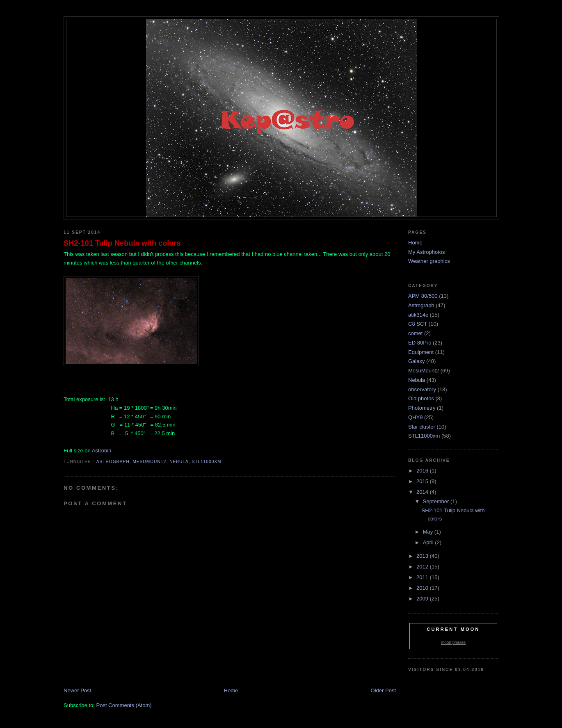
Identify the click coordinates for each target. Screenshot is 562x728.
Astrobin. (102, 451)
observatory (422, 389)
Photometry (422, 408)
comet (415, 333)
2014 (423, 492)
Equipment (421, 352)
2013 (423, 556)
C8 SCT (418, 324)
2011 (423, 577)
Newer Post (77, 690)
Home (231, 690)
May (429, 532)
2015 (423, 481)
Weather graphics (429, 261)
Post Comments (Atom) (124, 705)
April (429, 542)
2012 (423, 567)
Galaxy (416, 361)
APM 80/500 (423, 296)
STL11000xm (206, 462)
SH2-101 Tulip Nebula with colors (122, 243)
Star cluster (422, 427)
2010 (423, 588)
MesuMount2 (149, 462)
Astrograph (113, 462)
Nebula (179, 462)
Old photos (421, 398)
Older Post (383, 690)
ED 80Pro (420, 343)
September (437, 501)
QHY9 (415, 417)
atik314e (418, 315)
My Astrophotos (427, 252)
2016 (423, 471)
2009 (423, 599)
